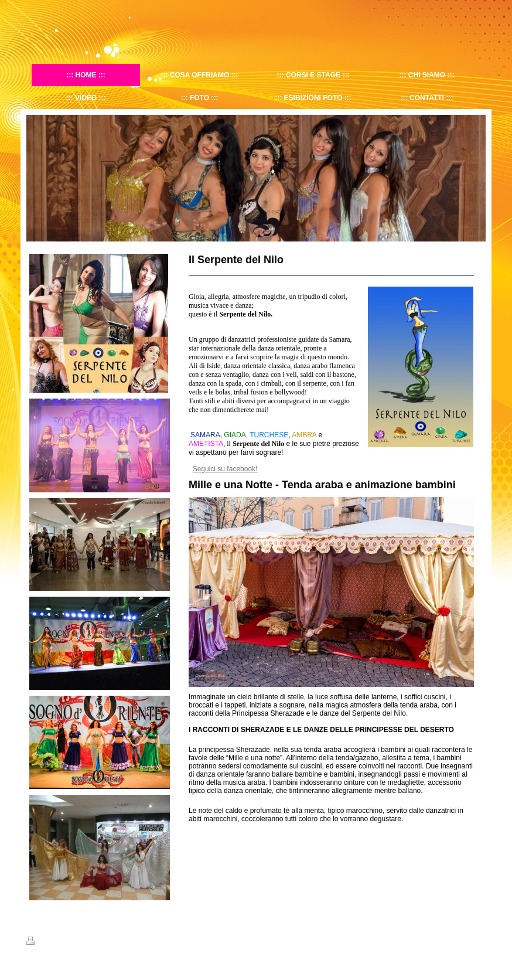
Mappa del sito (87, 942)
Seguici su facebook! (225, 469)
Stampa (45, 942)
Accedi (476, 941)
